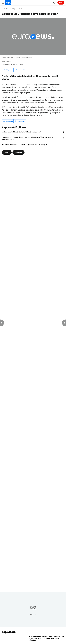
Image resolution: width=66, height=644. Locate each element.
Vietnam (20, 9)
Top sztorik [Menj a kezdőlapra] (9, 632)
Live (61, 3)
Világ (13, 9)
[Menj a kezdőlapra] (8, 3)
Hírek (7, 9)
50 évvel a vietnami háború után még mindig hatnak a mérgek (24, 144)
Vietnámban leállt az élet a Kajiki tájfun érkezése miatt (21, 132)
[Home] (2, 9)
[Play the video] (33, 37)
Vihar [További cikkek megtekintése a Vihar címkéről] (7, 152)
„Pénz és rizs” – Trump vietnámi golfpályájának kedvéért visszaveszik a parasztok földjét (28, 138)
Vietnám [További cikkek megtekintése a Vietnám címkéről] (18, 152)
